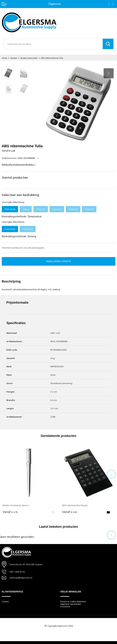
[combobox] (53, 44)
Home (4, 58)
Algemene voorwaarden (71, 604)
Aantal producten (15, 177)
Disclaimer (65, 607)
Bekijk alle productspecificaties (19, 164)
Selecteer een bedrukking (20, 195)
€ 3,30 (70, 512)
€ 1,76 (10, 512)
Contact (5, 602)
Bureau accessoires (29, 58)
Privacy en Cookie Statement (73, 602)
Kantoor (14, 58)
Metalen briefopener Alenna (16, 505)
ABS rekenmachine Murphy (75, 505)
